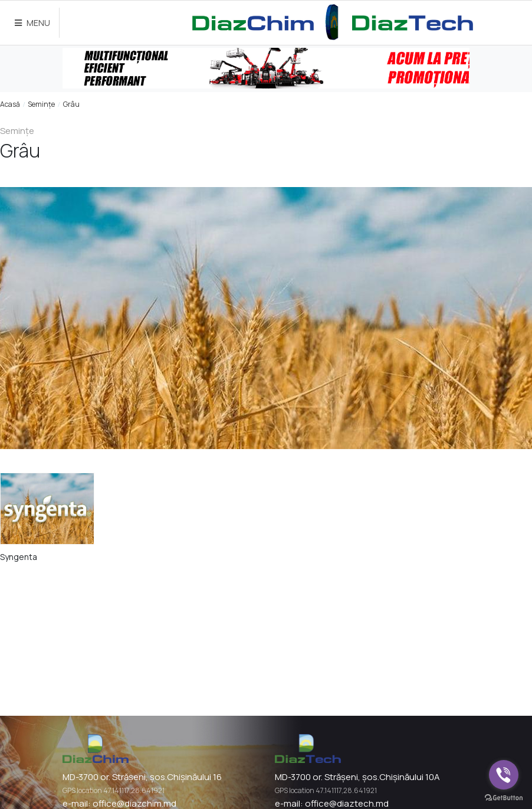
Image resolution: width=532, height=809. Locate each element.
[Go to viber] (504, 775)
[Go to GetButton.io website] (504, 797)
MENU (32, 23)
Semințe (41, 104)
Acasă (10, 104)
